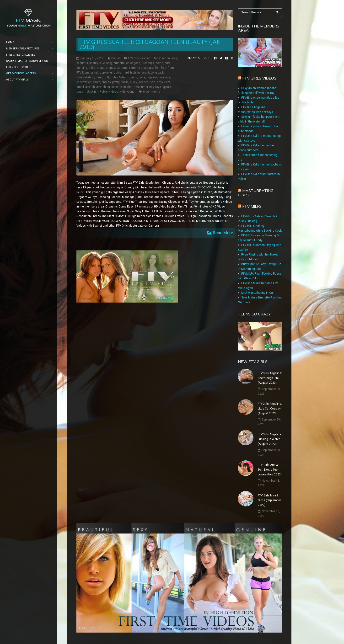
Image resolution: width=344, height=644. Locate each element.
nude (142, 77)
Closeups (148, 63)
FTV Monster (85, 73)
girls (118, 73)
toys (158, 87)
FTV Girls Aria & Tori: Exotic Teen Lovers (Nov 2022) (270, 470)
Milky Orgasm (128, 77)
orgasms (164, 77)
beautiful (82, 63)
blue (102, 63)
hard (126, 73)
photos (106, 82)
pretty (116, 82)
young (130, 92)
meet (99, 77)
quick (134, 82)
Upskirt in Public (97, 92)
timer (145, 87)
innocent (143, 73)
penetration (84, 82)
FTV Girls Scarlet (139, 58)
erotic (101, 68)
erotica (110, 68)
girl (112, 73)
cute (168, 63)
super (115, 87)
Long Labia (158, 73)
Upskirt (81, 92)
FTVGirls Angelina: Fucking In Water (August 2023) (270, 439)
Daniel (116, 58)
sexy (160, 82)
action (166, 58)
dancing (82, 68)
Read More (223, 233)
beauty (94, 63)
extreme (122, 68)
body (109, 63)
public (125, 82)
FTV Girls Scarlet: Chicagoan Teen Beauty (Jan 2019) (150, 44)
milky (114, 77)
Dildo (92, 68)
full (96, 73)
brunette (119, 63)
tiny (152, 87)
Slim (167, 82)
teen (123, 87)
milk (107, 77)
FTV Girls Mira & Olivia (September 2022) (269, 500)
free (164, 68)
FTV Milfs (252, 206)
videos (114, 92)
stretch (90, 87)
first (157, 68)
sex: (153, 82)
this (130, 87)
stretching (103, 87)
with (122, 92)
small (80, 87)
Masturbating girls (256, 193)
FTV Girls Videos (259, 78)
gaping (104, 73)
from (171, 68)
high (133, 73)
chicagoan (133, 63)
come (159, 63)
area (174, 58)
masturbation (85, 77)
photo (97, 82)
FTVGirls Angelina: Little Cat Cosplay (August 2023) (270, 409)
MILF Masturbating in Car (258, 293)
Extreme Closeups (141, 68)
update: (167, 87)
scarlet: (144, 82)
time (137, 87)
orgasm (152, 77)
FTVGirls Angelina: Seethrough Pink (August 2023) (270, 378)
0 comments (152, 92)
